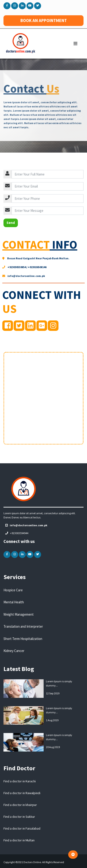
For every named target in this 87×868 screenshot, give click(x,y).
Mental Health (14, 602)
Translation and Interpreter (23, 626)
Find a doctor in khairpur (20, 805)
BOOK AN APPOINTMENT (44, 20)
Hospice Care (13, 590)
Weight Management (19, 614)
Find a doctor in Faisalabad (22, 828)
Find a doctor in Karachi (20, 781)
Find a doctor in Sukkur (19, 817)
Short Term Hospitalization (23, 639)
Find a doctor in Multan (19, 840)
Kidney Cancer (14, 651)
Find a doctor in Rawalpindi (22, 793)
